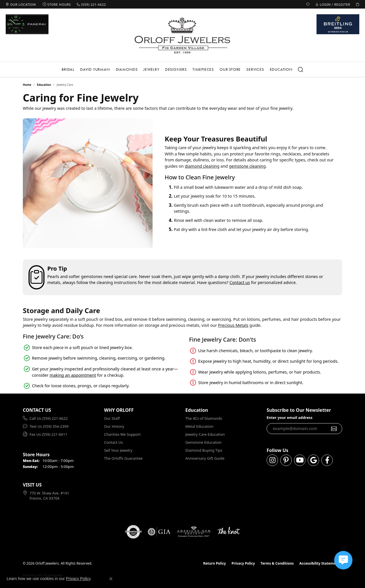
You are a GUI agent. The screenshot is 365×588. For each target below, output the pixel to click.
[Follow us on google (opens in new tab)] (313, 460)
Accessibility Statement (319, 563)
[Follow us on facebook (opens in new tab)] (327, 460)
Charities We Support (122, 434)
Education (281, 69)
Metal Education (199, 426)
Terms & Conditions (277, 563)
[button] (308, 4)
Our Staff (112, 418)
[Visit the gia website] (159, 532)
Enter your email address (290, 417)
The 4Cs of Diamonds (204, 418)
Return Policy (215, 563)
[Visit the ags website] (194, 532)
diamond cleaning (202, 166)
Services (255, 69)
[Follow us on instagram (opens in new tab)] (272, 460)
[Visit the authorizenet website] (133, 532)
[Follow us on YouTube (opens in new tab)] (300, 460)
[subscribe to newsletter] (334, 429)
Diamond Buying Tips (204, 450)
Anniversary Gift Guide (205, 458)
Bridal (68, 69)
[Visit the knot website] (229, 532)
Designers (176, 69)
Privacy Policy (243, 563)
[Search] (301, 70)
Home (27, 85)
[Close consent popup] (111, 579)
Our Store (230, 69)
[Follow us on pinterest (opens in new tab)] (286, 460)
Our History (114, 426)
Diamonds (127, 69)
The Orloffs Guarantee (123, 458)
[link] (21, 4)
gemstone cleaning (247, 166)
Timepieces (203, 69)
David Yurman (95, 69)
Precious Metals (233, 325)
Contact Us (113, 442)
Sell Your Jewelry (118, 450)
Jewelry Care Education (205, 434)
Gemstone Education (203, 442)
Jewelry (151, 69)
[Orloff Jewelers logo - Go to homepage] (182, 35)
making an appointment (73, 375)
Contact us (240, 282)
